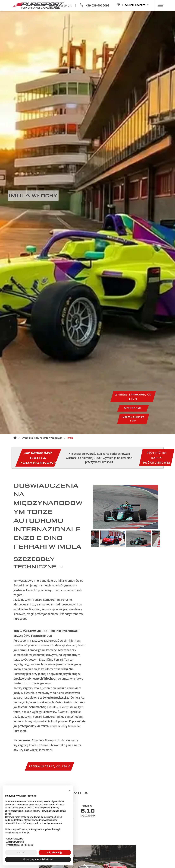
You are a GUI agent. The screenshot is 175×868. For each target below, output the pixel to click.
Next (164, 540)
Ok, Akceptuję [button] (55, 852)
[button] (159, 5)
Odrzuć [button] (21, 852)
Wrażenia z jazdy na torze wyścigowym (42, 438)
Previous (87, 540)
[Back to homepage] (16, 437)
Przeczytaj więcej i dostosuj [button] (38, 859)
